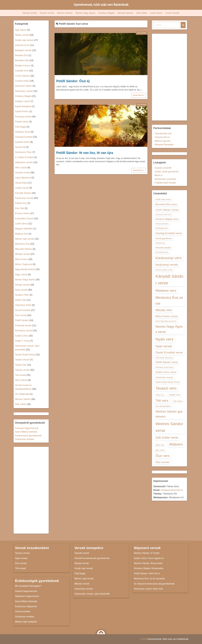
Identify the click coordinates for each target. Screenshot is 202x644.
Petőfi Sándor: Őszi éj (73, 81)
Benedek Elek (22, 60)
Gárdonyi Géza (23, 132)
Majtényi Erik (21, 234)
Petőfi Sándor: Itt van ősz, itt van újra (85, 153)
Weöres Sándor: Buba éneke (148, 563)
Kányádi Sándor (125, 13)
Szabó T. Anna (22, 341)
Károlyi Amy (21, 203)
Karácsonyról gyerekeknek (28, 436)
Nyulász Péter (22, 295)
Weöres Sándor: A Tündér (147, 553)
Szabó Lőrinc (22, 336)
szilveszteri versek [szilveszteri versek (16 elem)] (164, 377)
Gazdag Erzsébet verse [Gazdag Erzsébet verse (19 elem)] (169, 233)
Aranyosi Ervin (22, 45)
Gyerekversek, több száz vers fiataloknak (101, 5)
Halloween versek (24, 162)
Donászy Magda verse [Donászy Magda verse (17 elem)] (167, 219)
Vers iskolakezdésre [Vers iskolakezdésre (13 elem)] (163, 406)
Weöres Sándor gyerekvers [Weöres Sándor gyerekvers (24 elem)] (169, 414)
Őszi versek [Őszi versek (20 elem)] (162, 462)
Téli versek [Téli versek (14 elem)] (178, 401)
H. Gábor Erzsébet (24, 157)
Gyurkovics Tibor (23, 152)
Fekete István (22, 122)
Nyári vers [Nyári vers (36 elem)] (164, 339)
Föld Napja (20, 127)
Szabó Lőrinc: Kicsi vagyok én (149, 558)
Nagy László (21, 275)
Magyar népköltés (24, 229)
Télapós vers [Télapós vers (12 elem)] (160, 395)
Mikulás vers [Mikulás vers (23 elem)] (164, 310)
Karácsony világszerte (26, 606)
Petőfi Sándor (22, 320)
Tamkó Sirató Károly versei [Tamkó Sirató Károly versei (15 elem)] (167, 382)
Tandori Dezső (22, 360)
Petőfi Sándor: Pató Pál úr (147, 573)
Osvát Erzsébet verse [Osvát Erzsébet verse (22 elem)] (169, 352)
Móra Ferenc (21, 259)
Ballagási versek (23, 50)
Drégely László (22, 101)
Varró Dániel (21, 380)
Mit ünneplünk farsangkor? (28, 586)
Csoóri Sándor (172, 13)
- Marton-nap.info (162, 141)
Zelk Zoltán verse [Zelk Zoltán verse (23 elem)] (167, 438)
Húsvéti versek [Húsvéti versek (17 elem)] (163, 248)
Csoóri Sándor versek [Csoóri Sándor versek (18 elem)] (167, 210)
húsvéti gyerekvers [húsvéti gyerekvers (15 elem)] (164, 238)
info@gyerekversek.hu (172, 490)
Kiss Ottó (20, 208)
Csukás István (22, 81)
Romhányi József (24, 331)
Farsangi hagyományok (27, 428)
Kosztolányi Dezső (24, 219)
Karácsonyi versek (24, 198)
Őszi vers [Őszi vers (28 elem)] (163, 456)
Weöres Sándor (65, 13)
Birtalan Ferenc (23, 66)
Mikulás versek (22, 254)
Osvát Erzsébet (23, 310)
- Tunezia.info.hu (162, 137)
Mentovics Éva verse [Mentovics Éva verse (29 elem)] (169, 300)
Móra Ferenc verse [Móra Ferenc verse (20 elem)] (167, 316)
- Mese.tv (158, 175)
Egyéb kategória (23, 106)
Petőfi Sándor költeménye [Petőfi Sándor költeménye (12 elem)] (164, 358)
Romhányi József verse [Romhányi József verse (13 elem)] (164, 367)
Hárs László (21, 168)
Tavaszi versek (47, 13)
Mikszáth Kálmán (24, 249)
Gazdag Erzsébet (24, 137)
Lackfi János (156, 13)
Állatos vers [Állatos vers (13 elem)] (160, 445)
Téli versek (20, 375)
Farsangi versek (23, 117)
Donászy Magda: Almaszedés (149, 568)
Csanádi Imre (22, 71)
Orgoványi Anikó (23, 305)
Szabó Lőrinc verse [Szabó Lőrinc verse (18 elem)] (166, 372)
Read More (139, 95)
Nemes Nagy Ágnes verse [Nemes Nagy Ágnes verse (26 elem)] (169, 329)
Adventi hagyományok (26, 591)
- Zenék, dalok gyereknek (166, 172)
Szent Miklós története (26, 432)
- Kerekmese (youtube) (165, 179)
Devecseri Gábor (23, 86)
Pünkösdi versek (23, 326)
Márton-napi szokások (26, 622)
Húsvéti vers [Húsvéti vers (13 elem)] (160, 243)
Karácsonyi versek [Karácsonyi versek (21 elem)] (167, 265)
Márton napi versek (25, 239)
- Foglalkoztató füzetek (165, 183)
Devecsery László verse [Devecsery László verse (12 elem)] (163, 214)
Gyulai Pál (20, 147)
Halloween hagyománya (27, 596)
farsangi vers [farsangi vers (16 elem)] (162, 228)
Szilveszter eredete (25, 439)
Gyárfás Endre (22, 142)
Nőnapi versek (30, 13)
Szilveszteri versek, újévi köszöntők (92, 594)
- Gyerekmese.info (163, 134)
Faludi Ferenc (22, 111)
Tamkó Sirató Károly (25, 355)
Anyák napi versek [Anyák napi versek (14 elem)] (163, 199)
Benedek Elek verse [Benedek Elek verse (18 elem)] (166, 204)
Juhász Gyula (22, 188)
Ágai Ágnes (21, 30)
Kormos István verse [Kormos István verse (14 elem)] (164, 270)
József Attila (21, 183)
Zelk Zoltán (142, 13)
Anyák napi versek (24, 40)
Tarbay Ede (21, 365)
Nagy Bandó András (25, 269)
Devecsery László (24, 91)
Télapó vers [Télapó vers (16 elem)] (174, 395)
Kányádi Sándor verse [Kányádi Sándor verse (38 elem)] (169, 280)
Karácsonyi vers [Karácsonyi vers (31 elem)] (169, 258)
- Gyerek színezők (162, 168)
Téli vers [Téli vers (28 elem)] (162, 401)
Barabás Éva (21, 55)
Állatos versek (22, 35)
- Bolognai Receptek (163, 145)
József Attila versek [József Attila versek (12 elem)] (162, 252)
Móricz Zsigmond (24, 264)
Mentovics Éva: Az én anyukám (149, 579)
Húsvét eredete (23, 611)
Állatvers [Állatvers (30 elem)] (176, 444)
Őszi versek (142, 33)
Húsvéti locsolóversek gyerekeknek (92, 558)
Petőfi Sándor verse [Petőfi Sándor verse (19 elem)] (167, 362)
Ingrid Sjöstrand (23, 178)
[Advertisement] (31, 490)
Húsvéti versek (22, 173)
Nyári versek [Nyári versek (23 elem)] (164, 346)
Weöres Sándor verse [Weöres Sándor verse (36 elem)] (169, 427)
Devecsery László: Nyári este (148, 589)
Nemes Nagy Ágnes (85, 13)
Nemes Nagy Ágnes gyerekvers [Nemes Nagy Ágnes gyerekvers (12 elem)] (166, 321)
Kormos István (22, 213)
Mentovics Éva (22, 244)
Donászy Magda (106, 13)
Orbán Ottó (21, 300)
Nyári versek (21, 290)
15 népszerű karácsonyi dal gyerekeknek (154, 584)
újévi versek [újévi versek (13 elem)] (160, 450)
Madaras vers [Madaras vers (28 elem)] (166, 290)
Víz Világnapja (22, 394)
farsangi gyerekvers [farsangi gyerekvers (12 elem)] (162, 224)
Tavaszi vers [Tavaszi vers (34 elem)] (166, 388)
